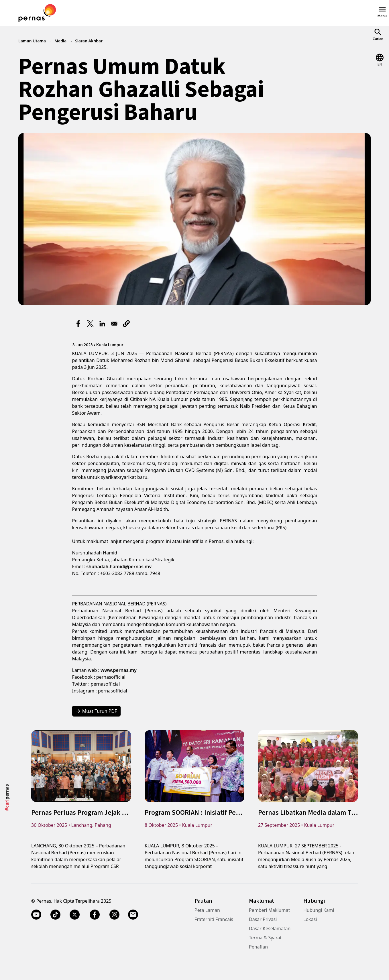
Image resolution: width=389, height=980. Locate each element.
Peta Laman (207, 910)
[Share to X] (90, 324)
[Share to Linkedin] (102, 324)
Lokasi (310, 919)
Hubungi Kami (319, 910)
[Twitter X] (75, 915)
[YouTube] (36, 915)
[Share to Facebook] (78, 324)
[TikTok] (55, 915)
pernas (7, 797)
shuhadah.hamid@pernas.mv (119, 566)
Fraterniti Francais (214, 919)
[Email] (134, 915)
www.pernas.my (119, 670)
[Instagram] (114, 915)
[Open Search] (378, 35)
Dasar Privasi (263, 919)
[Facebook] (95, 915)
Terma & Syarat (265, 938)
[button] (126, 324)
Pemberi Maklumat (269, 910)
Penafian (258, 947)
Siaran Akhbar (89, 41)
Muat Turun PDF (97, 711)
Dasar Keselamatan (270, 928)
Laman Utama (32, 41)
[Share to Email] (114, 324)
